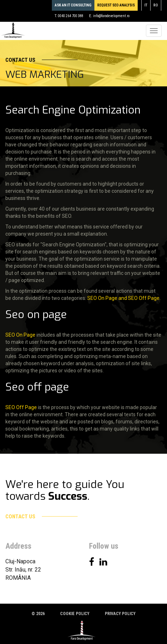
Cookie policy (75, 614)
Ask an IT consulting (73, 5)
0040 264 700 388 (71, 16)
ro (156, 5)
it (146, 5)
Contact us (41, 60)
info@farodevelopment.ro (111, 16)
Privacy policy (120, 614)
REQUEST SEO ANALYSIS (116, 5)
